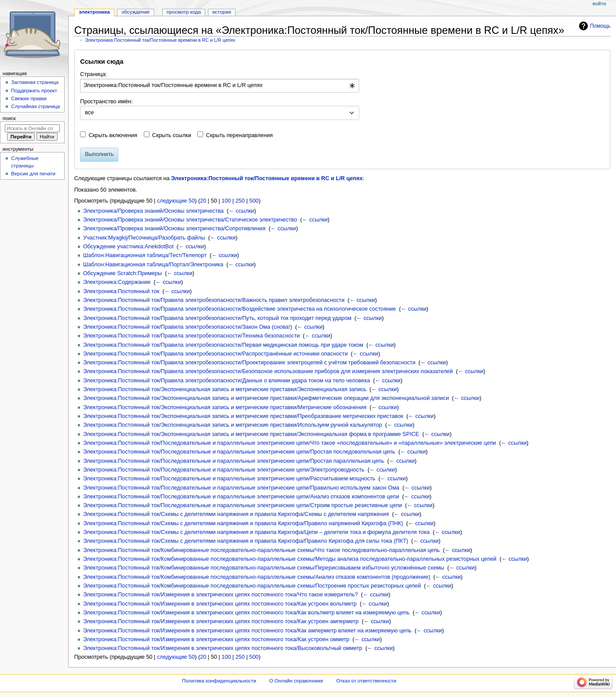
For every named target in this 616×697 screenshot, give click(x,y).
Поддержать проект (34, 91)
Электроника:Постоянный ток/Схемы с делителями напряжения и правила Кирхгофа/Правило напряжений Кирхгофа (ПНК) (243, 523)
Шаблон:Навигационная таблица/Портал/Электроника (153, 265)
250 (240, 201)
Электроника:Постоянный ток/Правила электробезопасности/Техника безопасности (191, 336)
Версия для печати (33, 174)
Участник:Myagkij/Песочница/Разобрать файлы (144, 238)
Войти (599, 4)
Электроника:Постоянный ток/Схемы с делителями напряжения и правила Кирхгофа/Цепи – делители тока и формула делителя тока (256, 532)
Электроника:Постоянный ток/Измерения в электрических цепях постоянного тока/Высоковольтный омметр (223, 648)
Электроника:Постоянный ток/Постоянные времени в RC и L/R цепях (160, 40)
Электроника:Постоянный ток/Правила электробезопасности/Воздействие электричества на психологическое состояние (239, 309)
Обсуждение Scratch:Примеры (122, 273)
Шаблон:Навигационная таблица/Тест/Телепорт (145, 255)
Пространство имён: (106, 102)
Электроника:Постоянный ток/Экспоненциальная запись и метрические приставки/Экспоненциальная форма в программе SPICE (251, 434)
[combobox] (220, 86)
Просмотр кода (184, 12)
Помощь (600, 26)
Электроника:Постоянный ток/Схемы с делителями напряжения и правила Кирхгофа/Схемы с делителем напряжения (236, 514)
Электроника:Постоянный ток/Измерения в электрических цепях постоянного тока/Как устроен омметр (216, 639)
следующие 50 (176, 201)
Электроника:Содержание (117, 282)
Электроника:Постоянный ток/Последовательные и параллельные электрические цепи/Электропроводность (224, 470)
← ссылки (241, 211)
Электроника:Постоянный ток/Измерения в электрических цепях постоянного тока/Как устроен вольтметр (220, 604)
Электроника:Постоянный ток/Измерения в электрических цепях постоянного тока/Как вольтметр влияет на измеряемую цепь (246, 613)
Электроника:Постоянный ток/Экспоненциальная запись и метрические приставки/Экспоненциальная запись (225, 389)
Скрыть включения (113, 135)
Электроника (94, 12)
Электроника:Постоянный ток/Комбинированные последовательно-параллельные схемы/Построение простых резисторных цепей (252, 586)
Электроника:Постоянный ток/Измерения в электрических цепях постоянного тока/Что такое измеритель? (221, 595)
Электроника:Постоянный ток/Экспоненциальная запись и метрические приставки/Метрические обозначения (225, 407)
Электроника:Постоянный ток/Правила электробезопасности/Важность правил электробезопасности (214, 300)
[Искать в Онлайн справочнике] (32, 128)
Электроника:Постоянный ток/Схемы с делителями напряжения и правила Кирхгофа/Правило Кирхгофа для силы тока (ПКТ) (246, 541)
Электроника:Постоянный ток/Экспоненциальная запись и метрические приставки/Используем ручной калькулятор (233, 425)
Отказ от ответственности (366, 681)
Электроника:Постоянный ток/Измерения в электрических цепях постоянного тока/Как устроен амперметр (221, 621)
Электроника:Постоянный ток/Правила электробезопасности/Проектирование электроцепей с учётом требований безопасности (249, 363)
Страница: (93, 74)
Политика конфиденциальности (219, 681)
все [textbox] (89, 113)
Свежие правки (29, 98)
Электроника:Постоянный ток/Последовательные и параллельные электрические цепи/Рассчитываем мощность (229, 479)
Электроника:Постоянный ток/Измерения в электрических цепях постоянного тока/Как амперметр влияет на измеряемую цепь (247, 631)
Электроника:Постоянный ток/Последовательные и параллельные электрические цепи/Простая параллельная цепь (234, 461)
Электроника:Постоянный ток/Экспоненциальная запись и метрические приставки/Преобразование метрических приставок (243, 416)
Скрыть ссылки (172, 135)
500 (254, 201)
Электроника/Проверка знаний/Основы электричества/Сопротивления (174, 229)
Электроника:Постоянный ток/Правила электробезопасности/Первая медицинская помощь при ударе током (223, 345)
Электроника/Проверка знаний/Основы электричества (153, 211)
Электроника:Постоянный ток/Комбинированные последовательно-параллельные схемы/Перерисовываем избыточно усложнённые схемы (264, 568)
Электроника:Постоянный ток (121, 291)
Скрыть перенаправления (240, 135)
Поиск (9, 118)
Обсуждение (135, 12)
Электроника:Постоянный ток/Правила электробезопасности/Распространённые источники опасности (215, 354)
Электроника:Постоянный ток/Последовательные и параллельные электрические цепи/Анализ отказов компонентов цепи (241, 497)
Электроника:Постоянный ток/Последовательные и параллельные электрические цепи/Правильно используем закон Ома (241, 488)
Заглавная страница (35, 82)
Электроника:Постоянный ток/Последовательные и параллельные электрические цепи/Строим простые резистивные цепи (242, 505)
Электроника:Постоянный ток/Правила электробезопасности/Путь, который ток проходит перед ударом (217, 318)
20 (203, 201)
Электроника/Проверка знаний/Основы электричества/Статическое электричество (190, 220)
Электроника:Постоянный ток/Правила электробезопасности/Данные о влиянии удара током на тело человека (227, 381)
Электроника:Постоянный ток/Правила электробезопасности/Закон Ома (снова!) (188, 327)
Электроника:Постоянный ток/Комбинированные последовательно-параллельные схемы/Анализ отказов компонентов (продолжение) (257, 577)
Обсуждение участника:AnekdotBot (128, 247)
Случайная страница (35, 106)
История (222, 12)
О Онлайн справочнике (296, 681)
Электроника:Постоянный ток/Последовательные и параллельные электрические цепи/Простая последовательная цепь (239, 452)
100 (226, 201)
